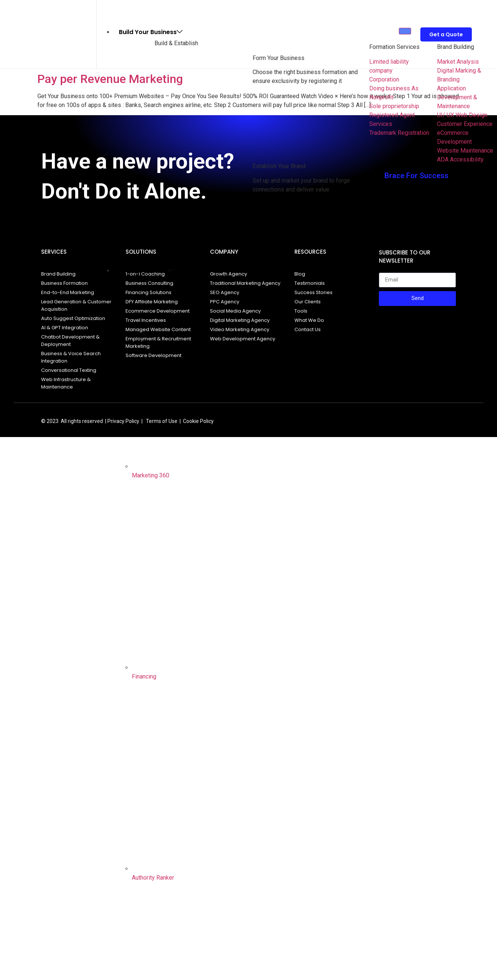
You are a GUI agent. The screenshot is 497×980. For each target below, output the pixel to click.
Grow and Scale (146, 271)
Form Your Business (278, 58)
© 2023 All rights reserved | (74, 421)
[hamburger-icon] (405, 31)
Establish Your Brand (279, 166)
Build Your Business (151, 32)
